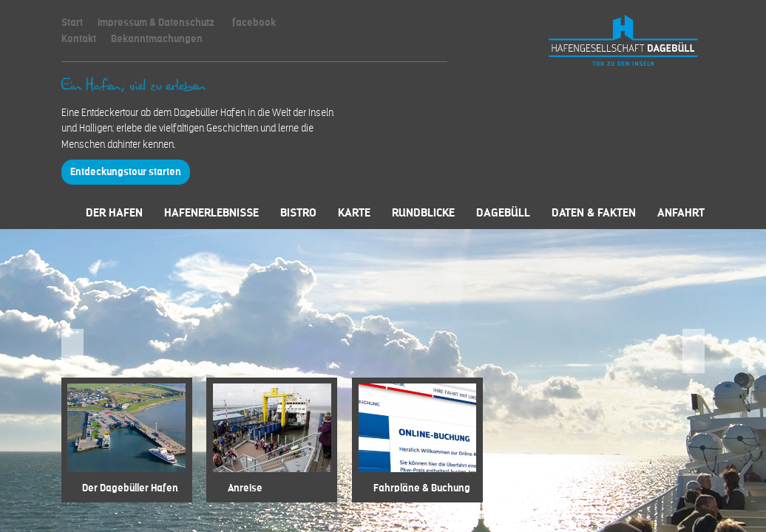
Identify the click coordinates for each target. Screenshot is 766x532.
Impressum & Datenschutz (156, 23)
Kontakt (79, 39)
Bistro (298, 213)
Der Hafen (114, 213)
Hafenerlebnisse (211, 213)
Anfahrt (681, 213)
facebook (254, 23)
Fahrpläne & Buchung (422, 488)
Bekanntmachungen (157, 39)
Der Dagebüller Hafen (130, 488)
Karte (354, 213)
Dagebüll (503, 213)
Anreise (245, 488)
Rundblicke (423, 213)
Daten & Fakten (594, 213)
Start (72, 23)
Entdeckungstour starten (126, 172)
